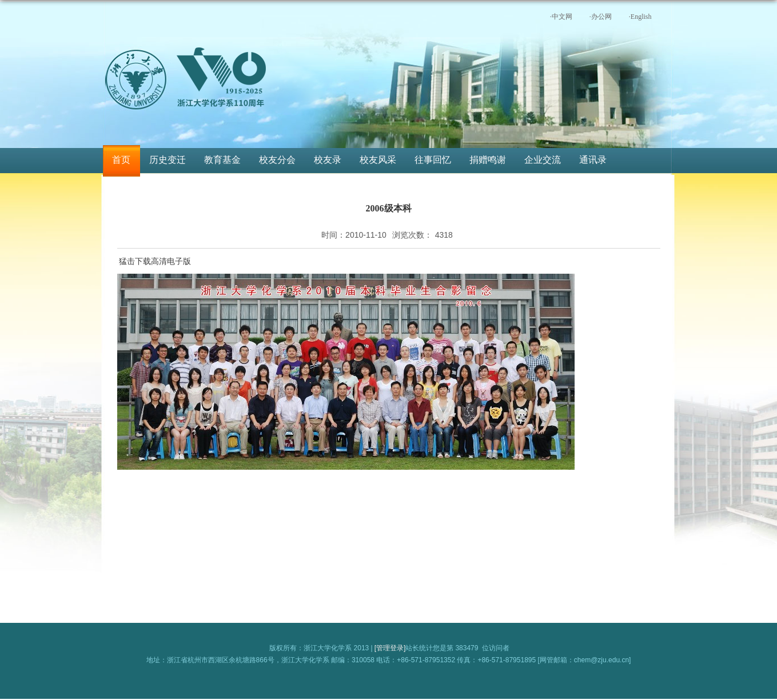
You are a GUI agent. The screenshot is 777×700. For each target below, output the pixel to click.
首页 (121, 160)
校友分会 (277, 160)
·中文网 (561, 17)
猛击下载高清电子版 (155, 261)
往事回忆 (433, 160)
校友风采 (378, 160)
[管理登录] (390, 648)
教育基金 (222, 160)
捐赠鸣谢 (488, 160)
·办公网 (601, 17)
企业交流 (543, 160)
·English (640, 17)
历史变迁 (168, 160)
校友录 (328, 160)
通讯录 (593, 160)
